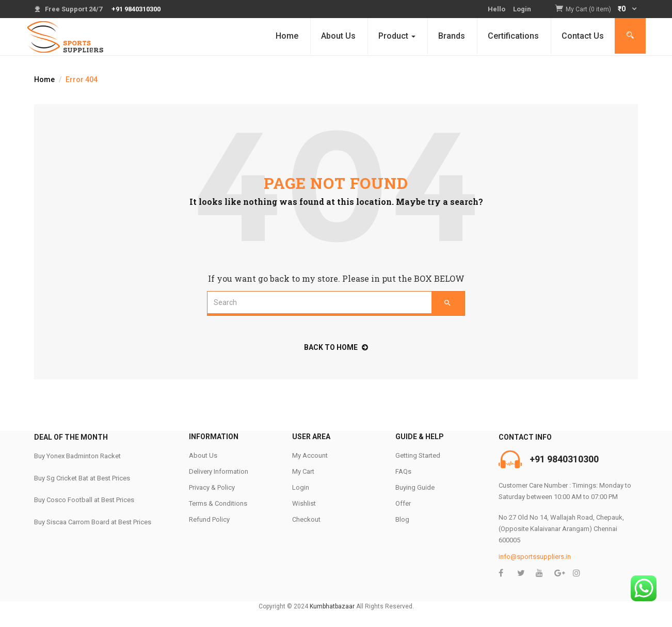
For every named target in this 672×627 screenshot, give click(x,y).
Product (397, 36)
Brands (452, 36)
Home (287, 36)
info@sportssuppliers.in (535, 557)
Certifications (513, 36)
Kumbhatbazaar (332, 606)
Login (522, 9)
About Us (338, 36)
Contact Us (583, 36)
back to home (336, 347)
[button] (602, 10)
